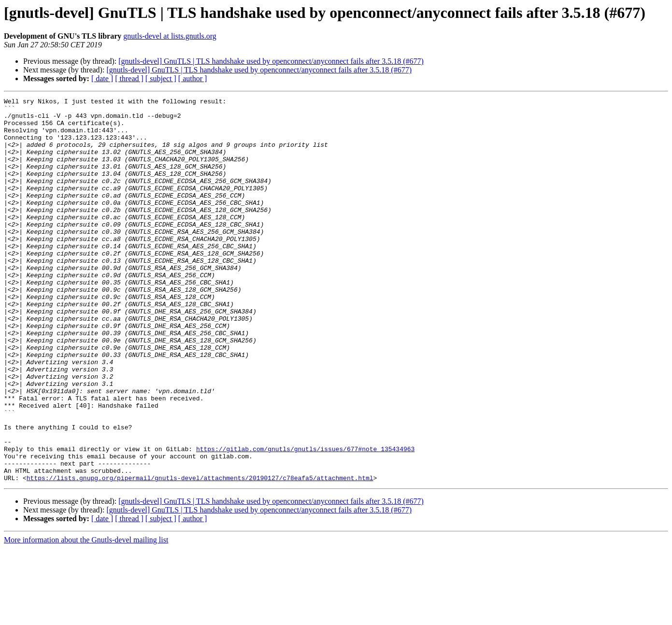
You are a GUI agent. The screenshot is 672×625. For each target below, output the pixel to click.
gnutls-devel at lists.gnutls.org (170, 36)
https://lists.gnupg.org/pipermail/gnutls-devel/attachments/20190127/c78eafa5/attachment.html (200, 554)
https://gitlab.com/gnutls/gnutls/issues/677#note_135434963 (305, 520)
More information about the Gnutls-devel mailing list (86, 617)
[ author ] (193, 78)
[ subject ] (161, 78)
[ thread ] (129, 78)
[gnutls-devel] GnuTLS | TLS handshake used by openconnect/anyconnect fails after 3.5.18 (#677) (271, 61)
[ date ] (102, 78)
